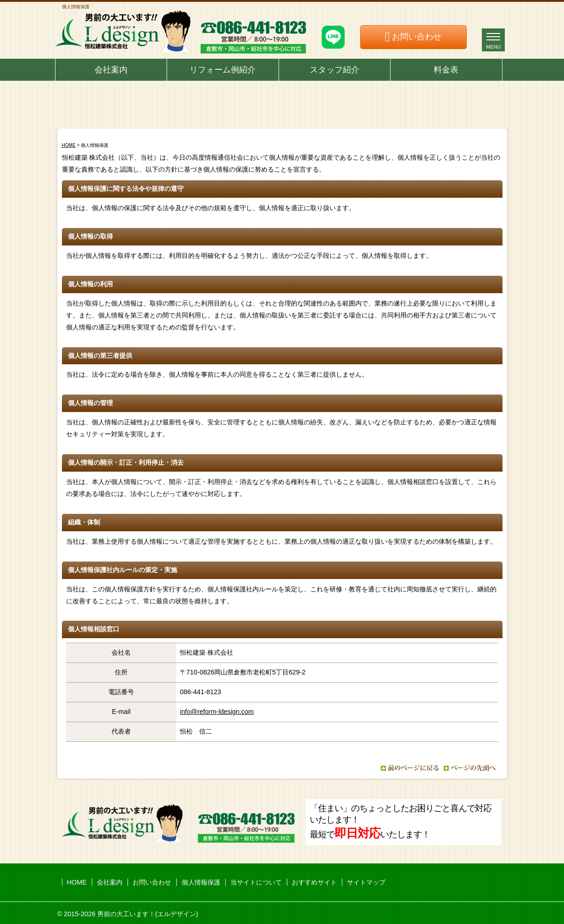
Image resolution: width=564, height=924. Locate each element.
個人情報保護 (201, 882)
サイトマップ (366, 882)
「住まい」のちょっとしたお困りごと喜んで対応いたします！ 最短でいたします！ (401, 821)
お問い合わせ (417, 37)
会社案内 (111, 70)
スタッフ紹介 (335, 70)
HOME (69, 145)
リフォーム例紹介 (223, 70)
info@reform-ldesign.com (217, 712)
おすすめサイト (314, 882)
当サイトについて (256, 882)
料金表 (446, 70)
